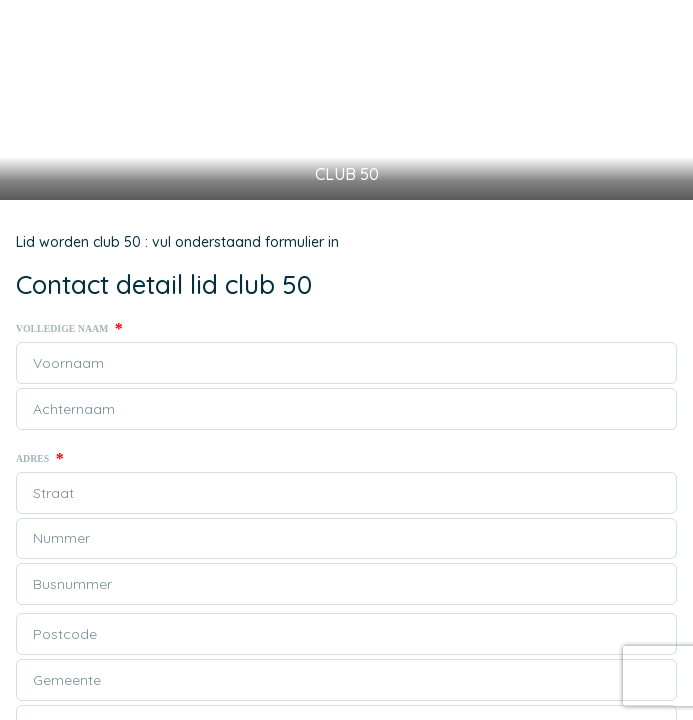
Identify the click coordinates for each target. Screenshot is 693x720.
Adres (40, 459)
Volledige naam (69, 329)
